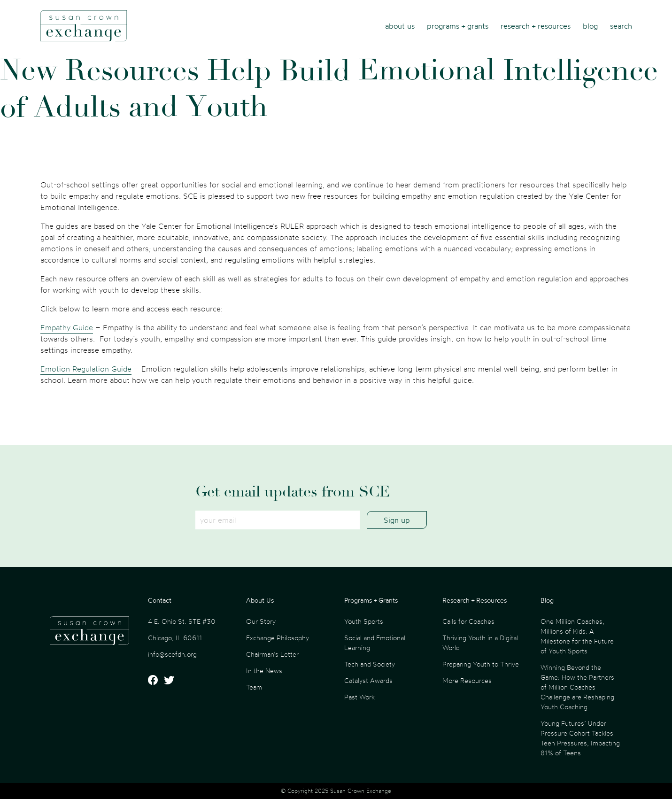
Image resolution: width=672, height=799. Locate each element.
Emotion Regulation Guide (86, 369)
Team (254, 687)
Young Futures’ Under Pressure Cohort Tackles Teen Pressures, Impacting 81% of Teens (580, 738)
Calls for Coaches (468, 621)
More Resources (467, 680)
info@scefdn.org (172, 654)
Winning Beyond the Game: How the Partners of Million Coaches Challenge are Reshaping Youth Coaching (577, 687)
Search (621, 26)
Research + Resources (536, 26)
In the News (264, 671)
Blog (590, 26)
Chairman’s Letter (272, 654)
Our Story (261, 621)
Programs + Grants (458, 26)
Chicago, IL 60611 (175, 638)
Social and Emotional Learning (375, 643)
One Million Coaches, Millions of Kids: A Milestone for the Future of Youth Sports (577, 636)
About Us (400, 26)
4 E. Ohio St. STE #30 (182, 621)
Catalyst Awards (368, 680)
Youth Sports (364, 621)
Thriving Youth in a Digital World (480, 643)
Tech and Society (370, 664)
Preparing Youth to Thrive (481, 664)
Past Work (359, 697)
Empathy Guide (67, 327)
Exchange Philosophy (278, 638)
